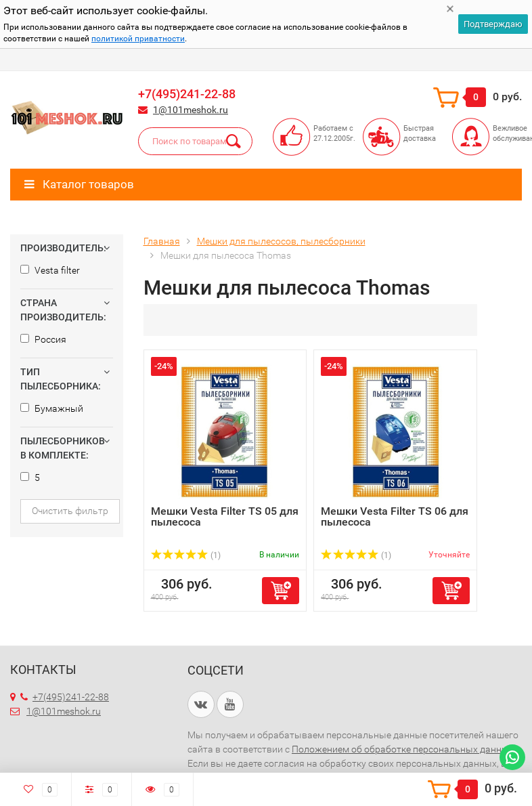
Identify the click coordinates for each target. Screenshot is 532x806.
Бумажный (52, 408)
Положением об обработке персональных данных (404, 749)
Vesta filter (50, 270)
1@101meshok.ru (191, 110)
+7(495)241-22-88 (187, 94)
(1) (186, 555)
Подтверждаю (493, 24)
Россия (43, 339)
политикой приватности (138, 39)
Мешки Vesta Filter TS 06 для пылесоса (395, 516)
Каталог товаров (79, 184)
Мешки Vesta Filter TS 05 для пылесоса (225, 516)
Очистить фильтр (70, 511)
